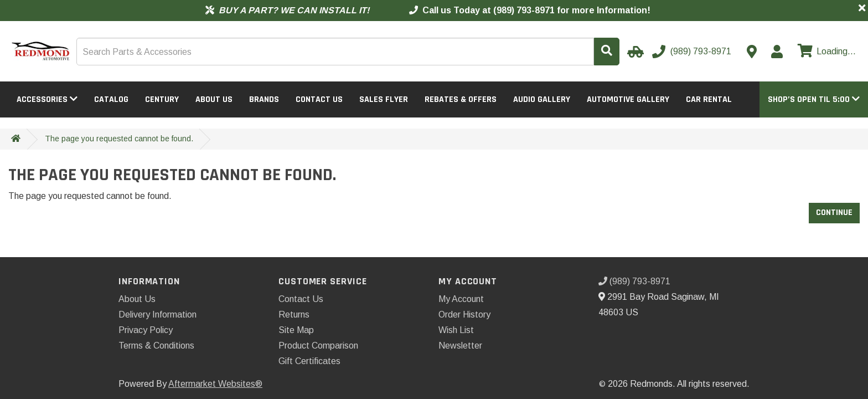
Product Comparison (318, 346)
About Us (214, 99)
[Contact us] (752, 52)
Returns (294, 314)
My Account (461, 299)
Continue (834, 213)
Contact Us (319, 99)
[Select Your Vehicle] (634, 52)
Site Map (296, 330)
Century (162, 99)
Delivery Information (157, 314)
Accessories (47, 99)
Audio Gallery (542, 99)
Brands (264, 99)
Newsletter (460, 346)
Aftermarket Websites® (215, 384)
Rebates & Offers (461, 99)
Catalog (111, 99)
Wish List (456, 330)
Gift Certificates (309, 361)
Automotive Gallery (628, 99)
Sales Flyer (384, 99)
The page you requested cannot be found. (119, 139)
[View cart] (825, 52)
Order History (464, 314)
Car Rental (709, 99)
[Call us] (693, 52)
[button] (814, 99)
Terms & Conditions (156, 346)
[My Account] (777, 52)
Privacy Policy (146, 330)
